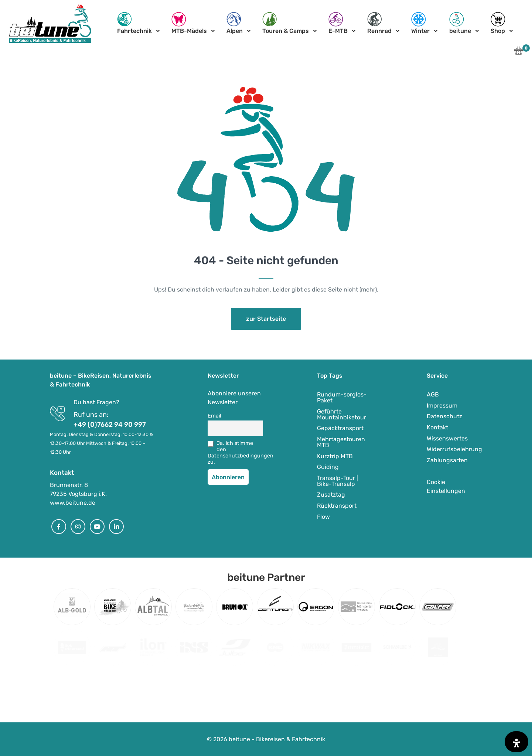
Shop (498, 23)
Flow (323, 517)
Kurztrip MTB (335, 456)
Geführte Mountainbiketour (342, 414)
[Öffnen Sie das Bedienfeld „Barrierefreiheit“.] (516, 742)
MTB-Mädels (189, 23)
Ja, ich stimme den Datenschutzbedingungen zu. (235, 453)
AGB (433, 394)
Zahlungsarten (447, 460)
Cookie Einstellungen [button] (446, 486)
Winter (420, 23)
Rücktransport (337, 506)
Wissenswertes (447, 438)
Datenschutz (444, 416)
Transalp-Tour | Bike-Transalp (337, 481)
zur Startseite (266, 319)
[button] (519, 53)
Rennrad (379, 23)
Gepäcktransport (340, 428)
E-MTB (338, 23)
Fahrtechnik (134, 23)
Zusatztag (331, 495)
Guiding (328, 467)
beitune (460, 23)
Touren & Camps (286, 23)
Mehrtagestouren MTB (341, 442)
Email (214, 416)
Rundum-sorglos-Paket (342, 397)
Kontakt (437, 427)
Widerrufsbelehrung (454, 449)
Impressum (442, 406)
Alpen (235, 23)
